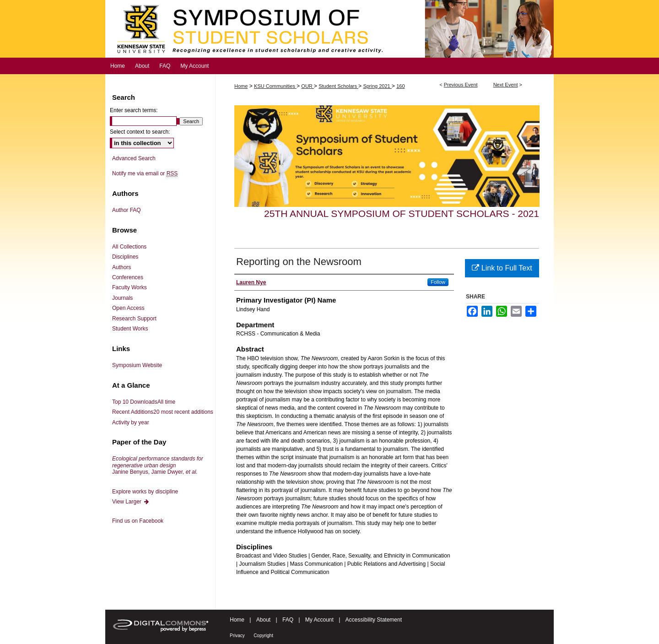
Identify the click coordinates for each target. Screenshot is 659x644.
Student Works (130, 329)
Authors (122, 267)
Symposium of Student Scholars (329, 29)
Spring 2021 (377, 86)
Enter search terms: (134, 110)
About (263, 620)
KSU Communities (275, 86)
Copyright (263, 636)
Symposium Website (137, 365)
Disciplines (125, 257)
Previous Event (461, 85)
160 (400, 86)
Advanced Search (134, 158)
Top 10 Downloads (144, 402)
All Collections (129, 247)
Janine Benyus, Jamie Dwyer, (158, 465)
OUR (308, 86)
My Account (319, 620)
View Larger (131, 502)
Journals (122, 298)
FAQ (288, 620)
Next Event (506, 85)
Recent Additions (163, 412)
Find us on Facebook (138, 521)
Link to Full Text (502, 268)
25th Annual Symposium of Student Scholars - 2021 (402, 214)
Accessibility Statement (374, 620)
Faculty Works (130, 287)
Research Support (134, 319)
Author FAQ (127, 210)
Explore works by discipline (145, 492)
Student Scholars (338, 86)
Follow (438, 282)
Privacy (237, 636)
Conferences (128, 277)
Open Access (128, 308)
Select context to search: (140, 132)
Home (241, 86)
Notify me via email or (145, 173)
